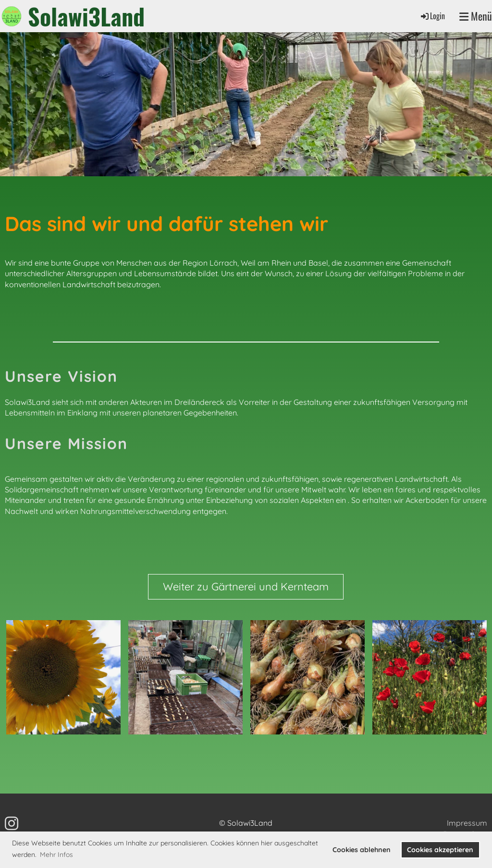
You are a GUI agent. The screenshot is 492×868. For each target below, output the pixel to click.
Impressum (467, 823)
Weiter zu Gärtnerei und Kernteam (246, 587)
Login (432, 16)
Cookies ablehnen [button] (362, 850)
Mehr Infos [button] (56, 855)
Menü (476, 16)
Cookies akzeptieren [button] (440, 850)
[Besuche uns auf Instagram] (12, 823)
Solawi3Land (86, 16)
